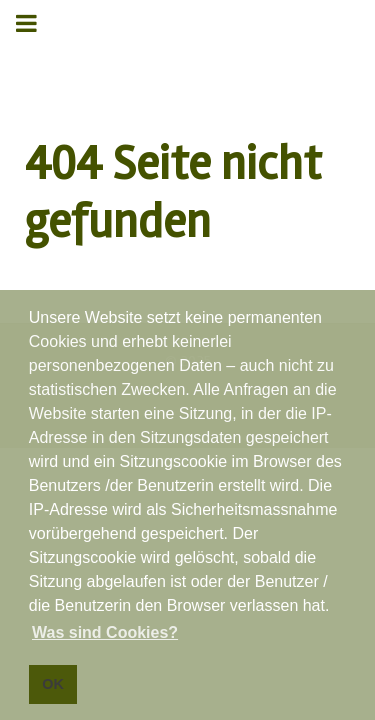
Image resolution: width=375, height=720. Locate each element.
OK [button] (53, 684)
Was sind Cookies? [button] (105, 632)
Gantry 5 (187, 37)
